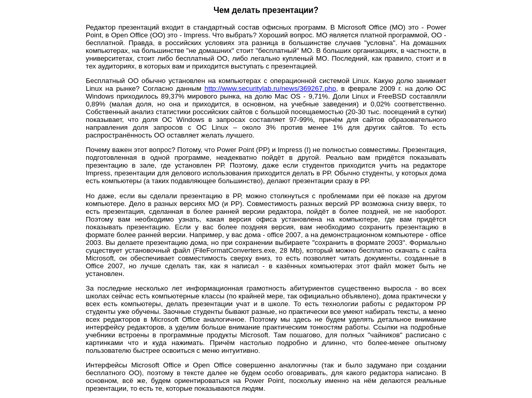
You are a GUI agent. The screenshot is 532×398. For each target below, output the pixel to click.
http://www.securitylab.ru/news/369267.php (270, 88)
